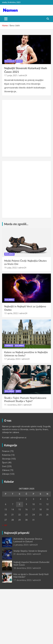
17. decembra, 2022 (22, 580)
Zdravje (6, 474)
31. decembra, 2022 (22, 554)
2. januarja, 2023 (21, 545)
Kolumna (9, 254)
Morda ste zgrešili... (16, 224)
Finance (9, 346)
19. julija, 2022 (10, 268)
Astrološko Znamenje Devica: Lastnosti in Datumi (28, 540)
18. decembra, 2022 (22, 568)
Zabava (6, 470)
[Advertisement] (26, 128)
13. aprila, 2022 (11, 313)
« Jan (5, 525)
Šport (19, 61)
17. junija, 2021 (11, 75)
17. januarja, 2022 (12, 359)
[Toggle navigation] (6, 19)
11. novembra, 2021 (13, 405)
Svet (18, 391)
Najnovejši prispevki (17, 533)
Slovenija (10, 61)
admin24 (23, 75)
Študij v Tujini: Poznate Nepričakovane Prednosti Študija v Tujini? (25, 399)
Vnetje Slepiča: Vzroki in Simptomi (30, 551)
